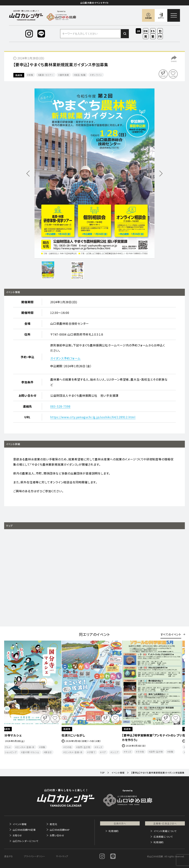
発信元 (53, 824)
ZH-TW (153, 37)
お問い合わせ (57, 835)
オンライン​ (97, 75)
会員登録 (148, 18)
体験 (31, 75)
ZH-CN (146, 37)
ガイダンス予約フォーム (65, 358)
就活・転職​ (80, 75)
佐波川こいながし (76, 735)
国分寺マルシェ (15, 735)
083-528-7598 (60, 406)
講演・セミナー (46, 75)
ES (153, 31)
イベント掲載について (165, 831)
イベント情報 (20, 824)
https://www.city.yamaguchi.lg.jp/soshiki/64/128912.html (93, 417)
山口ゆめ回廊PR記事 (24, 830)
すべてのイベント (171, 634)
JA (138, 31)
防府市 (19, 75)
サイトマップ (62, 856)
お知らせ (17, 835)
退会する (9, 856)
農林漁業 (64, 75)
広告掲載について (163, 837)
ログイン (161, 18)
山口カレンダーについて (26, 841)
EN (146, 31)
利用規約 (114, 831)
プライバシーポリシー (35, 856)
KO (160, 31)
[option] (94, 173)
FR (160, 36)
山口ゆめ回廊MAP (60, 830)
